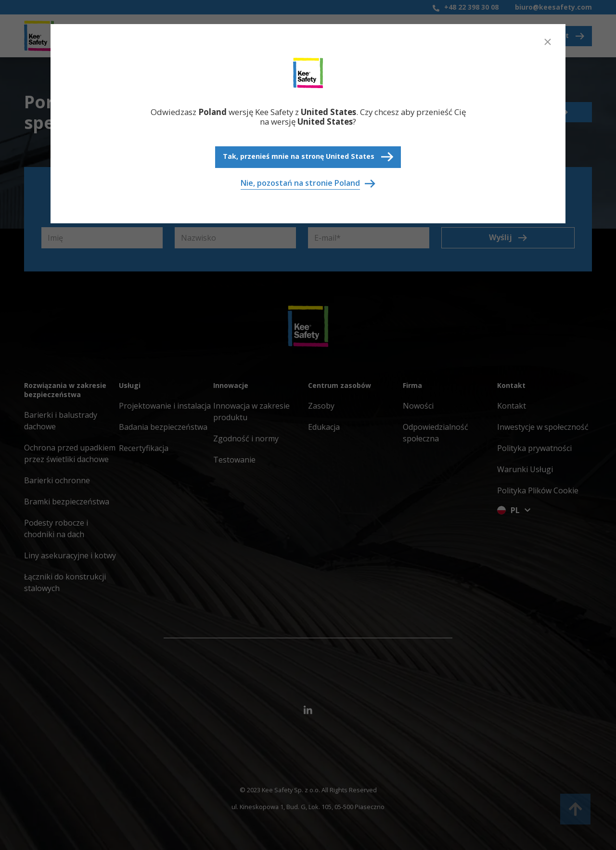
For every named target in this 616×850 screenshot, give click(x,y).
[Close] (548, 42)
